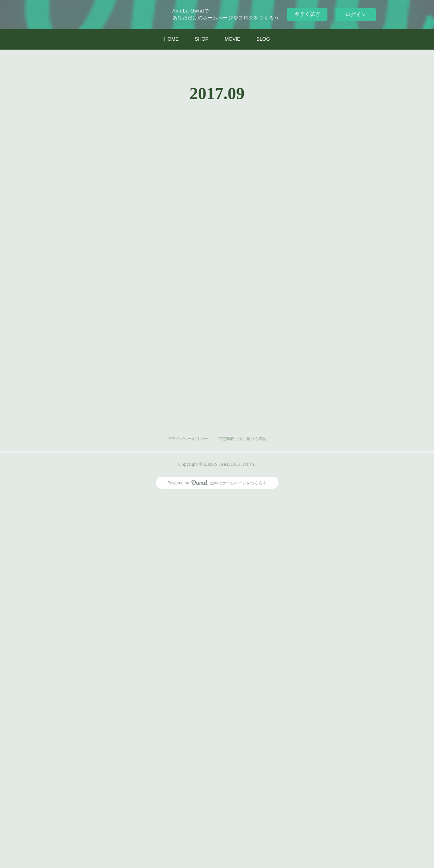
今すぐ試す (307, 14)
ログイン (356, 14)
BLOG (263, 39)
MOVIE (232, 39)
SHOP (201, 39)
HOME (171, 39)
